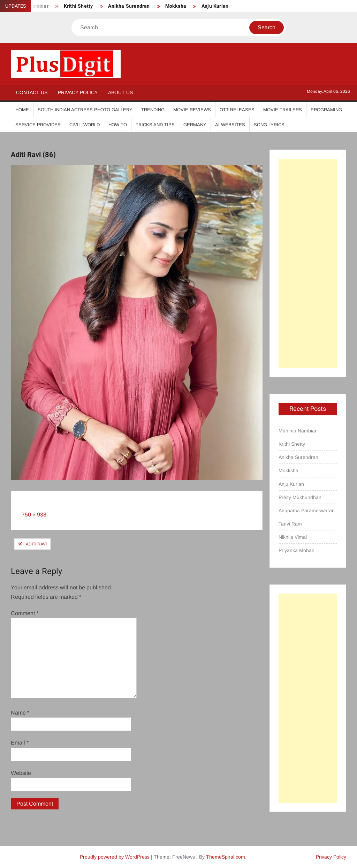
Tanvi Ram (290, 524)
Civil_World (85, 125)
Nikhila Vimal (293, 537)
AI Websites (230, 125)
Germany (195, 125)
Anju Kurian (215, 6)
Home (22, 110)
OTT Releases (237, 110)
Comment (25, 613)
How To (118, 125)
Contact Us (32, 92)
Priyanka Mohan (297, 550)
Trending (153, 110)
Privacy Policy (78, 92)
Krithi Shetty (78, 6)
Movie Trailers (283, 110)
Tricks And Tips (155, 125)
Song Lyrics (269, 125)
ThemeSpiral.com (226, 857)
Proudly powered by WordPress (115, 857)
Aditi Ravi (36, 544)
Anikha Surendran (129, 6)
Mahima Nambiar (298, 431)
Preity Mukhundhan (300, 497)
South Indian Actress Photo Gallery (85, 110)
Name (20, 713)
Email (20, 743)
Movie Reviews (192, 110)
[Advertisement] (308, 263)
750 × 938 (34, 515)
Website (21, 773)
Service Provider (38, 125)
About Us (120, 92)
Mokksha (176, 6)
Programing (326, 110)
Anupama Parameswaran (307, 511)
